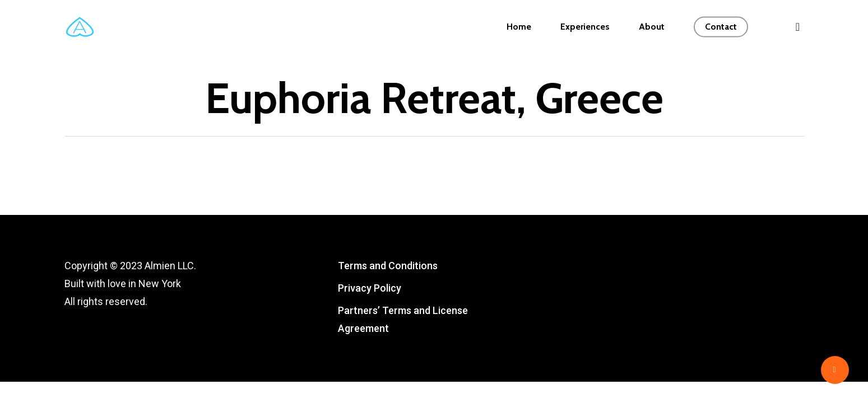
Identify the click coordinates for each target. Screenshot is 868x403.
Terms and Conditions (388, 266)
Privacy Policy (370, 288)
